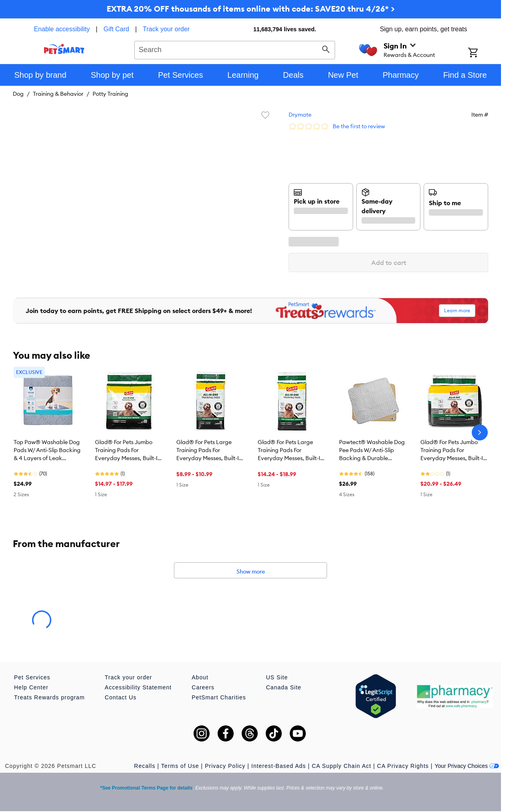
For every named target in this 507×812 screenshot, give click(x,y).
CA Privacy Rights (403, 766)
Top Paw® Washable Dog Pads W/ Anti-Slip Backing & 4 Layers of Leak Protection (47, 450)
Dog (18, 94)
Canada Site (284, 687)
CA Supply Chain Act (341, 766)
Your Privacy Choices (467, 766)
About (200, 677)
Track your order (166, 29)
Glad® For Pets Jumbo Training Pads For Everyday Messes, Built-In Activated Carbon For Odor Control (128, 450)
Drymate (300, 115)
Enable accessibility (62, 29)
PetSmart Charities (219, 697)
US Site (277, 677)
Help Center (31, 687)
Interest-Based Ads (279, 766)
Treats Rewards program (49, 697)
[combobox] (235, 49)
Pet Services (32, 677)
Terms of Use (180, 766)
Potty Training (110, 94)
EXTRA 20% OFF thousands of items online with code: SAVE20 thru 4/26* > (251, 9)
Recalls (145, 766)
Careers (203, 687)
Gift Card (116, 29)
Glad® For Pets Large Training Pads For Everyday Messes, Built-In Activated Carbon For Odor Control (209, 450)
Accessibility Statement (138, 687)
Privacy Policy (225, 766)
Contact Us (120, 697)
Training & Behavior (58, 94)
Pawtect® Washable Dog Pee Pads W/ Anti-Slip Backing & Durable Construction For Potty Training (372, 450)
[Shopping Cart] (484, 53)
